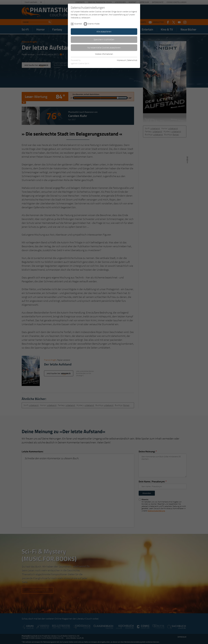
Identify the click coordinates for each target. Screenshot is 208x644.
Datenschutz (132, 60)
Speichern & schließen (104, 39)
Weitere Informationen (104, 54)
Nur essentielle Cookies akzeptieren (104, 47)
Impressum (121, 60)
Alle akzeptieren (104, 31)
